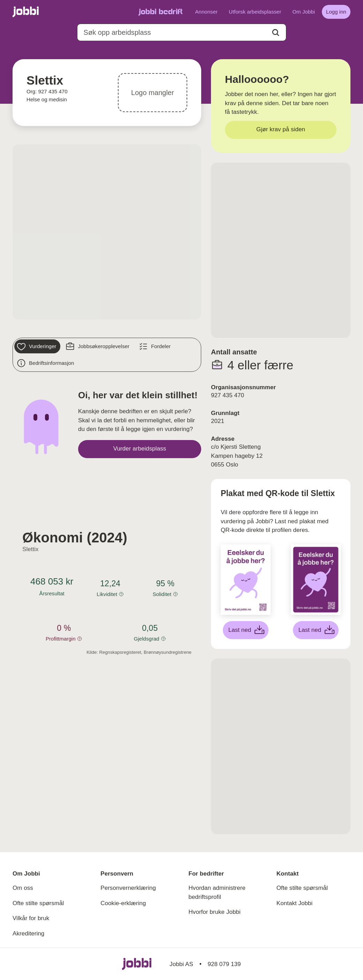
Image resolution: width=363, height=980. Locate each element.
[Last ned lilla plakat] (316, 630)
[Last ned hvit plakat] (246, 630)
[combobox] (182, 32)
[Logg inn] (336, 12)
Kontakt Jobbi (295, 903)
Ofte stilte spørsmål (38, 903)
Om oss (23, 888)
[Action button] (276, 33)
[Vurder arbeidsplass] (140, 449)
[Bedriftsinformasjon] (46, 363)
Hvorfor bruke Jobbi (215, 912)
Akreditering (28, 934)
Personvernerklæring (128, 888)
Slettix (31, 549)
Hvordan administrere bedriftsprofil (217, 892)
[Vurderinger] (37, 346)
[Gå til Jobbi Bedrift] (160, 12)
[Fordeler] (156, 346)
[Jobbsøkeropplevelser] (98, 346)
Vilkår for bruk (31, 918)
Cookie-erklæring (123, 903)
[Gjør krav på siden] (281, 130)
